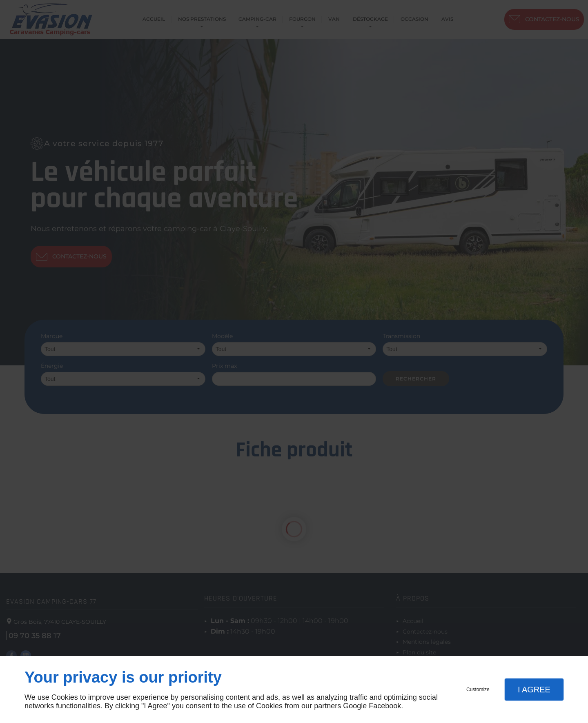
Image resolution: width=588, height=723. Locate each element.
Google (355, 706)
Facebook (385, 706)
